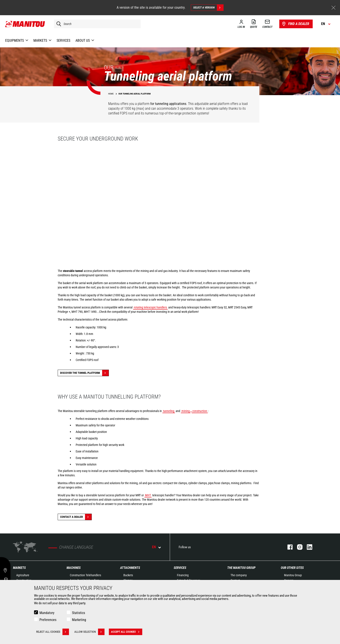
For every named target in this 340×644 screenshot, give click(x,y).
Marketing (79, 620)
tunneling (169, 411)
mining (186, 411)
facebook (288, 547)
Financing (183, 575)
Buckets (128, 575)
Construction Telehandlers (85, 575)
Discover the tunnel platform (84, 373)
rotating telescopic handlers (150, 307)
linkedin (307, 547)
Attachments (130, 568)
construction (200, 411)
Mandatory (47, 613)
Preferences (48, 620)
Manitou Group (293, 575)
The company (239, 575)
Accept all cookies (127, 632)
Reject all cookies (53, 632)
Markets (19, 568)
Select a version (208, 8)
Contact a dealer (76, 517)
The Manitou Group (241, 568)
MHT (148, 495)
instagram (298, 547)
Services (180, 568)
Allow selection (89, 632)
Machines (74, 568)
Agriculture (23, 575)
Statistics (78, 613)
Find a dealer (295, 24)
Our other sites (292, 568)
